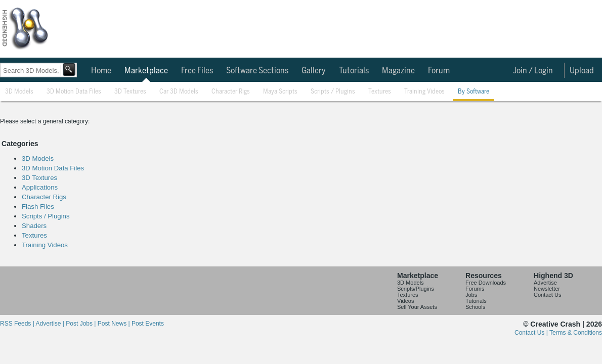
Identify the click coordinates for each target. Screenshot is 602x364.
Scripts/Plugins (416, 289)
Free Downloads (486, 283)
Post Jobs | (81, 324)
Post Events (148, 324)
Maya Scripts (280, 92)
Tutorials (354, 71)
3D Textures (130, 92)
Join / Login (533, 71)
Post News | (115, 324)
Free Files (197, 71)
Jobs (471, 295)
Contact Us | (532, 333)
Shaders (34, 226)
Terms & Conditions (576, 333)
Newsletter (547, 289)
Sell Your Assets (417, 307)
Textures (380, 92)
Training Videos (424, 92)
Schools (475, 307)
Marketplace (146, 71)
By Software (474, 92)
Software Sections (257, 71)
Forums (475, 289)
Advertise (545, 283)
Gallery (314, 71)
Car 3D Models (179, 92)
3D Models (19, 92)
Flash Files (38, 207)
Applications (40, 187)
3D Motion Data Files (74, 92)
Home (101, 71)
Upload (582, 71)
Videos (405, 301)
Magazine (398, 71)
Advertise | (51, 324)
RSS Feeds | (18, 324)
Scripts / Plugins (333, 92)
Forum (439, 71)
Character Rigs (231, 92)
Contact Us (547, 295)
